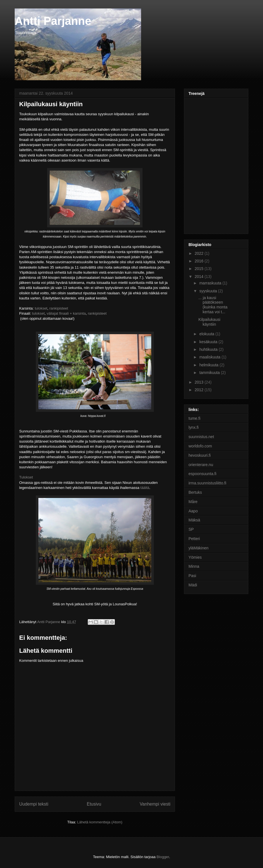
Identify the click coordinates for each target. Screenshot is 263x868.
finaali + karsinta (72, 313)
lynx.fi (194, 427)
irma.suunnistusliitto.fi (207, 483)
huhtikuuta (209, 349)
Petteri (194, 539)
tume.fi (194, 418)
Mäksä (194, 520)
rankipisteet (59, 308)
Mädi (193, 585)
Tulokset (26, 477)
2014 (200, 277)
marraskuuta (211, 283)
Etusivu (94, 804)
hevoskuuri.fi (200, 455)
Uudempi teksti (34, 804)
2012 (200, 390)
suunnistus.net (201, 437)
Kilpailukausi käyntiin (209, 322)
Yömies (195, 557)
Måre (193, 502)
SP (191, 529)
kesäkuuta (209, 342)
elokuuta (207, 334)
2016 (200, 261)
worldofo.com (200, 446)
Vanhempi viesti (155, 804)
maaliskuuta (210, 357)
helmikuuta (209, 365)
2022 (200, 253)
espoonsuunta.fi (202, 474)
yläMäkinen (199, 548)
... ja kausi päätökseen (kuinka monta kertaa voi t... (213, 305)
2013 (200, 382)
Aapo (193, 511)
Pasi (192, 576)
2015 (200, 269)
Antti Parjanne (53, 21)
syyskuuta (209, 291)
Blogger (163, 857)
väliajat (52, 313)
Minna (194, 566)
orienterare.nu (201, 465)
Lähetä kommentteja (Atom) (100, 822)
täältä (145, 488)
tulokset (41, 308)
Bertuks (195, 492)
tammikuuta (210, 373)
